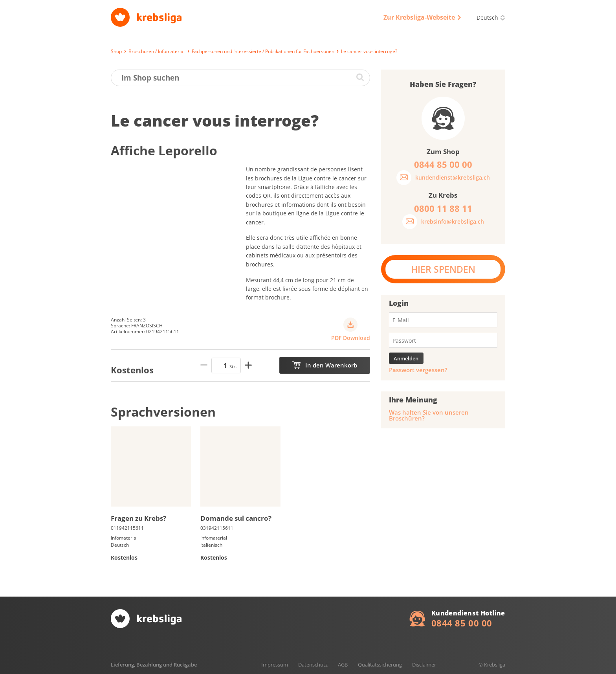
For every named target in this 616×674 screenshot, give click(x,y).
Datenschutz (313, 665)
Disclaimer (424, 665)
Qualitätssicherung (380, 665)
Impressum (275, 665)
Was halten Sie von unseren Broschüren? (429, 415)
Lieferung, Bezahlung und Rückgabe (154, 665)
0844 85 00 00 (462, 623)
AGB (343, 665)
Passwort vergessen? (418, 370)
